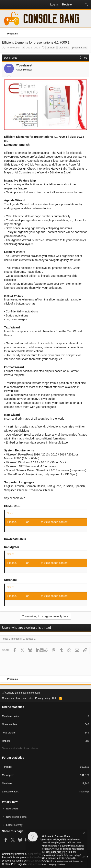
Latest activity (14, 825)
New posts (12, 809)
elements (64, 48)
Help (55, 698)
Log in (22, 522)
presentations (80, 48)
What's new (10, 802)
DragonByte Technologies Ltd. (18, 861)
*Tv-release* (13, 48)
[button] (5, 5)
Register (35, 522)
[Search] (86, 5)
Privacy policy (43, 698)
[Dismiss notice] (83, 834)
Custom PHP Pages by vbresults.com (22, 864)
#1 (86, 58)
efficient (51, 48)
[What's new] (79, 5)
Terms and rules (24, 698)
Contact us (8, 698)
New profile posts (16, 817)
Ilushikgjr (84, 792)
